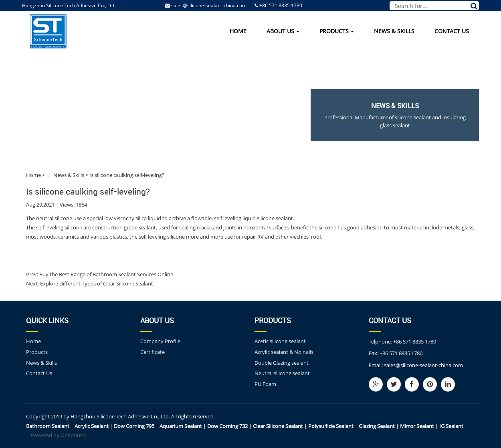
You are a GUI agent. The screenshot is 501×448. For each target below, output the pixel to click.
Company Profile (160, 341)
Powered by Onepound (59, 435)
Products (337, 31)
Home (238, 31)
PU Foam (265, 384)
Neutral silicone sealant (282, 373)
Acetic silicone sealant (280, 341)
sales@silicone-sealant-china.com (209, 5)
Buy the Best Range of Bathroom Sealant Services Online (106, 274)
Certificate (153, 352)
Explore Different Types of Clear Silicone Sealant (96, 283)
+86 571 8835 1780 (415, 342)
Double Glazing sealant (282, 363)
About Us (283, 31)
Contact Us (452, 31)
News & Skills (394, 31)
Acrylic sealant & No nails (284, 352)
